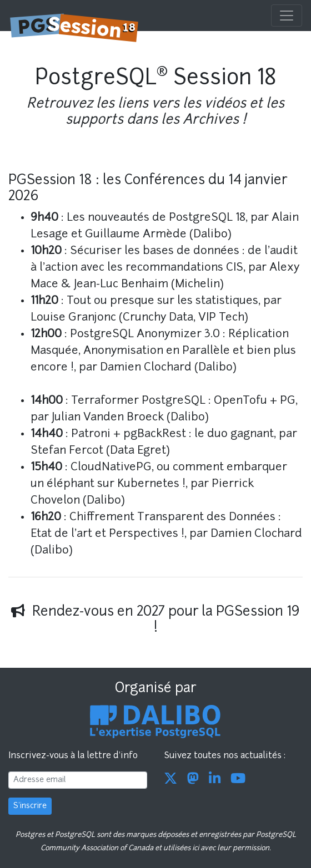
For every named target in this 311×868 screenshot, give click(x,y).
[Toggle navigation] (287, 16)
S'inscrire (30, 806)
